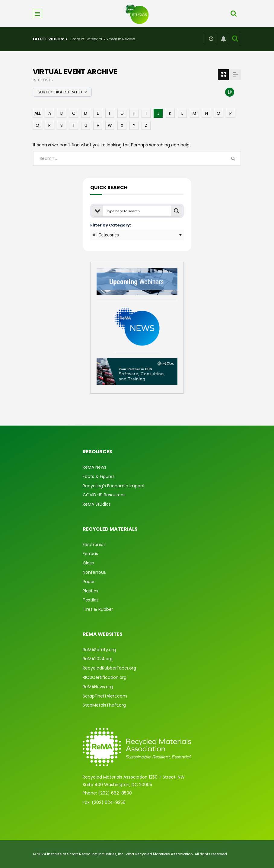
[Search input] (137, 211)
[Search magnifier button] (177, 211)
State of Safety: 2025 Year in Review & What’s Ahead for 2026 (104, 39)
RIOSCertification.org (105, 677)
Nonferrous (94, 572)
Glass (88, 563)
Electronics (94, 545)
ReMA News (94, 467)
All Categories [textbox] (106, 235)
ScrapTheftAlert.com (105, 696)
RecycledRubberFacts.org (109, 668)
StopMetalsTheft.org (104, 705)
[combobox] (137, 235)
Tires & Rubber (98, 609)
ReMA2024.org (98, 659)
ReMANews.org (98, 687)
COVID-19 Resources (104, 495)
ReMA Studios (97, 504)
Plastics (91, 591)
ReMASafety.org (99, 650)
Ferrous (90, 554)
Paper (89, 582)
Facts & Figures (99, 476)
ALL (38, 113)
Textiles (91, 600)
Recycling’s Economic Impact (114, 486)
